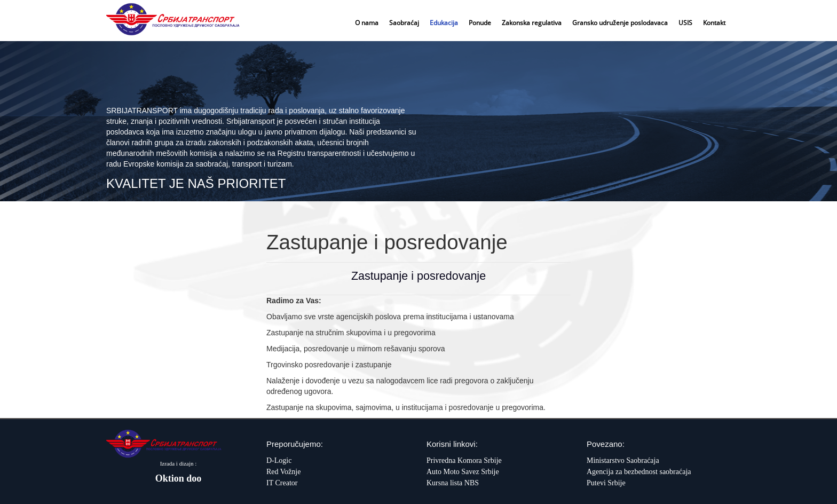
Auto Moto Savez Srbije (463, 472)
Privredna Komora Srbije (464, 460)
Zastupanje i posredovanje (418, 276)
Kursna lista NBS (453, 483)
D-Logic (279, 460)
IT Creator (282, 483)
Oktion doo (179, 478)
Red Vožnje (283, 472)
